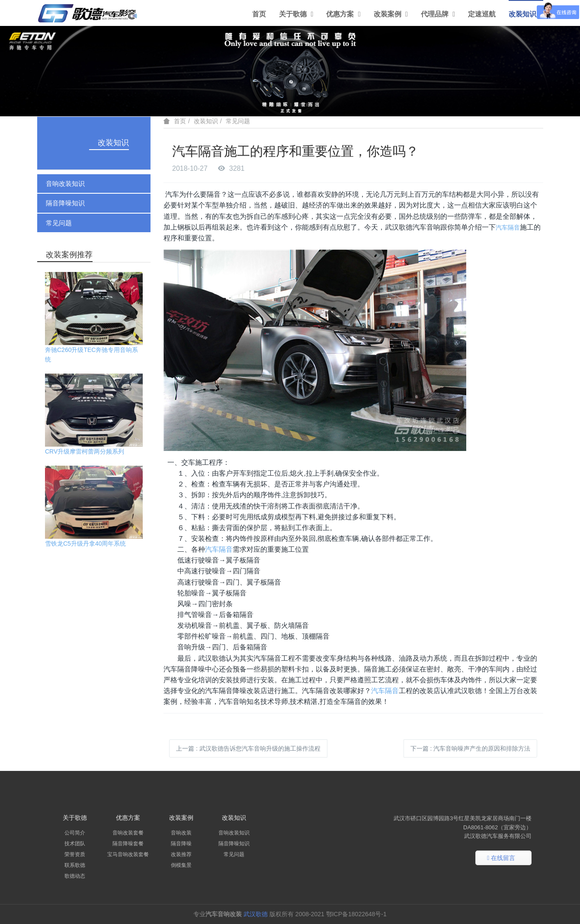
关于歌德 (296, 14)
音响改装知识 (65, 184)
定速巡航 (482, 14)
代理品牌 (438, 14)
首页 (259, 14)
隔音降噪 (181, 844)
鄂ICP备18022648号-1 (357, 914)
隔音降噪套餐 (128, 844)
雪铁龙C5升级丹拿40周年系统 (85, 544)
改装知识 (526, 14)
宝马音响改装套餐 (128, 854)
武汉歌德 (256, 914)
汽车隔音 (508, 227)
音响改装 (181, 833)
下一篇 (471, 748)
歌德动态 (75, 876)
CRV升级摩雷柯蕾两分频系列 (85, 451)
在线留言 (501, 858)
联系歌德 (75, 865)
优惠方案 (343, 14)
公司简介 (75, 833)
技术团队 (75, 844)
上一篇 (248, 748)
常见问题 (59, 223)
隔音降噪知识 (65, 203)
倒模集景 (181, 865)
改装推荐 (181, 854)
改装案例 (391, 14)
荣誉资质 (75, 854)
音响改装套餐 (128, 833)
